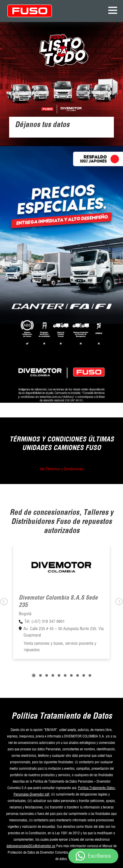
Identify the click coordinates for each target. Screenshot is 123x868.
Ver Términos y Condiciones (61, 469)
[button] (34, 675)
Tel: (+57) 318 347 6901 (45, 621)
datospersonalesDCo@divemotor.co (31, 846)
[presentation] (4, 601)
